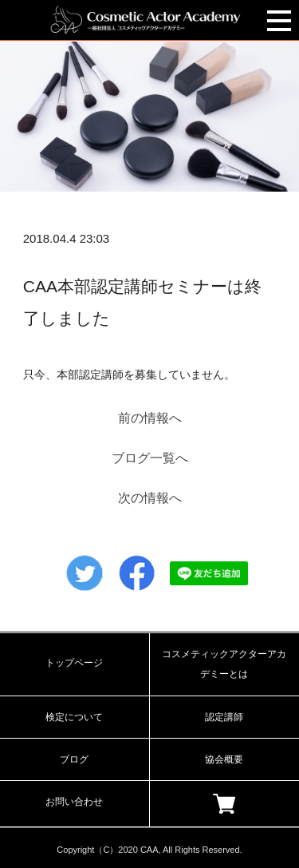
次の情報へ (150, 498)
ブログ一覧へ (150, 458)
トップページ (74, 663)
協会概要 (224, 759)
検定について (74, 717)
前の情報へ (150, 418)
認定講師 (224, 717)
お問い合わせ (74, 802)
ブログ (74, 759)
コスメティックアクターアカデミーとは (224, 664)
